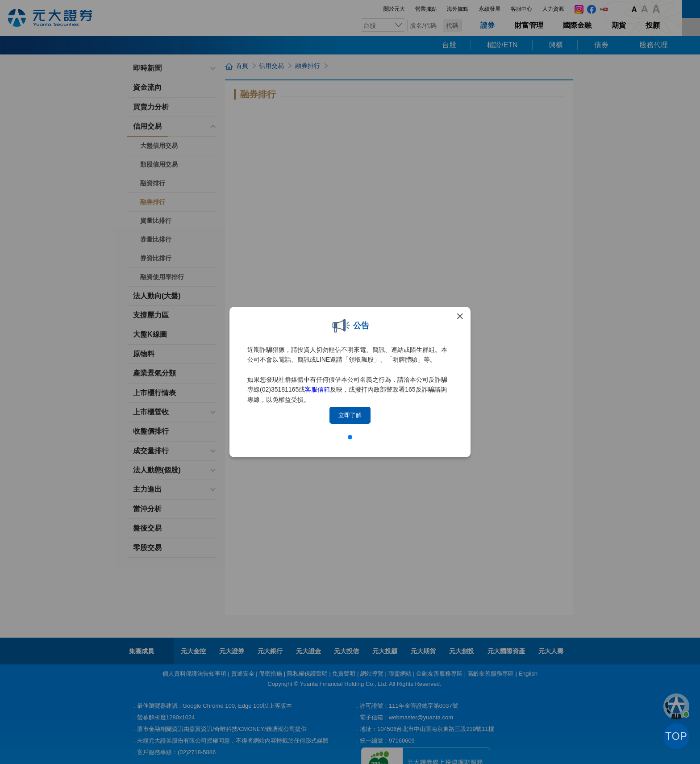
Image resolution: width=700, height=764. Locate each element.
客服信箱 (317, 389)
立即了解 (350, 415)
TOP (676, 736)
